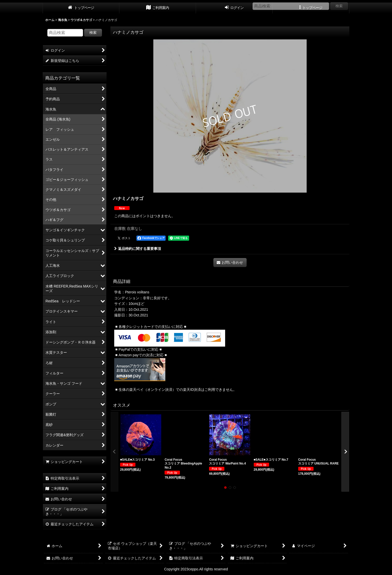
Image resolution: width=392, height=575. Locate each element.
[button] (114, 452)
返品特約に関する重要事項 (138, 249)
